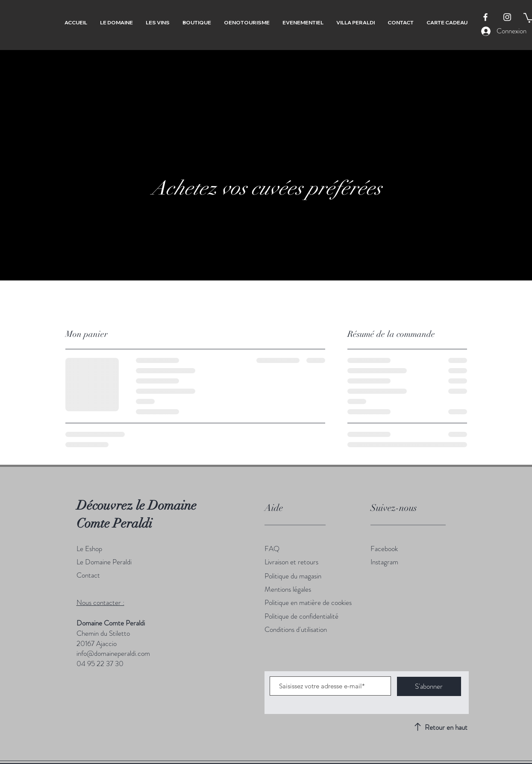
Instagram (384, 562)
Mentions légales (288, 589)
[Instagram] (507, 17)
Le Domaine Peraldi (105, 562)
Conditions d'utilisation (296, 629)
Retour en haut (446, 727)
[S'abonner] (429, 686)
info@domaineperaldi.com (113, 653)
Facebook (384, 549)
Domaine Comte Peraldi (111, 623)
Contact (88, 575)
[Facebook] (485, 17)
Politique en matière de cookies (308, 602)
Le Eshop (89, 549)
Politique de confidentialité (301, 616)
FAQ (272, 549)
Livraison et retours (291, 562)
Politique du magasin (293, 576)
